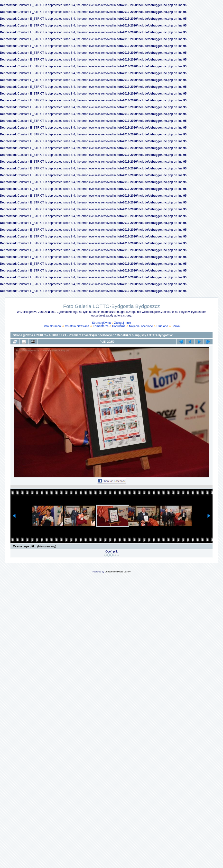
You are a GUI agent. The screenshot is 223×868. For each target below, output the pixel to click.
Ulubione (162, 326)
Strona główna (101, 323)
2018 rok (42, 335)
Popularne (119, 326)
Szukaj (176, 326)
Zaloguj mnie (123, 323)
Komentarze (101, 326)
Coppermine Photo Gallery (118, 572)
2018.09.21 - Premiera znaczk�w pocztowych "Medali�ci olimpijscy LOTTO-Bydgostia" (112, 335)
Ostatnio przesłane (77, 326)
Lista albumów (52, 326)
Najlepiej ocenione (141, 326)
